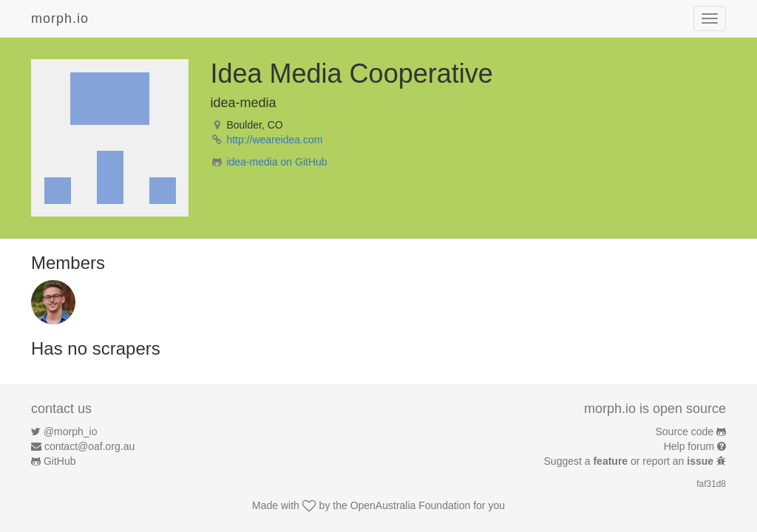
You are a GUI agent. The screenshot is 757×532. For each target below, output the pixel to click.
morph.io (60, 18)
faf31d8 (711, 484)
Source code (685, 432)
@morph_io (71, 432)
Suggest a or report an (630, 461)
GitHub (60, 461)
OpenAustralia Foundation (411, 505)
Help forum (689, 446)
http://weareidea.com (274, 140)
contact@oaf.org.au (89, 446)
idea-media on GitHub (276, 162)
